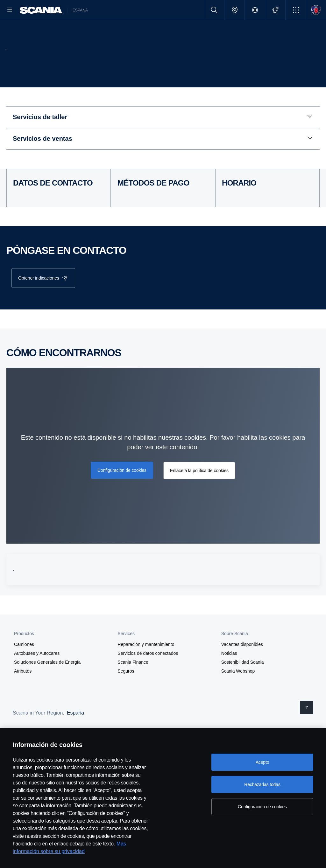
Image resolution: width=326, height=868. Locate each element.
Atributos (23, 692)
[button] (296, 10)
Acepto (262, 762)
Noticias (229, 674)
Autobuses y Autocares (37, 674)
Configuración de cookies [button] (122, 491)
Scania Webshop (238, 692)
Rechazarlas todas (262, 784)
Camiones (24, 665)
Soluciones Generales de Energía (47, 683)
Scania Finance (133, 683)
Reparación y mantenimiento (146, 665)
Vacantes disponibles (242, 665)
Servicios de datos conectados (148, 674)
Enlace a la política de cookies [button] (199, 491)
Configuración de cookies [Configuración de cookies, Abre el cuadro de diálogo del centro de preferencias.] (262, 807)
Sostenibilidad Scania (243, 683)
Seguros (126, 692)
